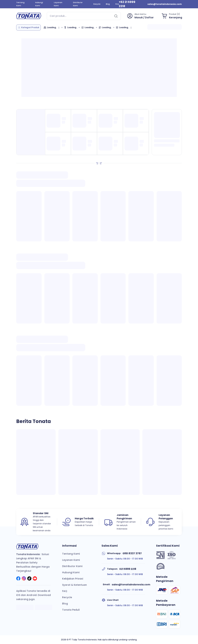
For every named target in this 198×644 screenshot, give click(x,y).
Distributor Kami (78, 4)
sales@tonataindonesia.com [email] (165, 4)
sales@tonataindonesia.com (131, 585)
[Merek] (52, 28)
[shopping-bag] (171, 16)
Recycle (97, 4)
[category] (28, 28)
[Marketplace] (124, 28)
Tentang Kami (20, 4)
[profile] (140, 16)
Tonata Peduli (71, 610)
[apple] (25, 608)
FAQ (117, 4)
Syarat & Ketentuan (74, 585)
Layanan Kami (58, 4)
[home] (29, 16)
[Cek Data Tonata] (71, 28)
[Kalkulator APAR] (88, 28)
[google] (44, 608)
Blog (108, 4)
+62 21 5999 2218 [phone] (127, 4)
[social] (18, 579)
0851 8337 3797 (132, 553)
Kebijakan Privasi (73, 579)
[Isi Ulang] (105, 28)
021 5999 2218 (128, 569)
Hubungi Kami (39, 4)
